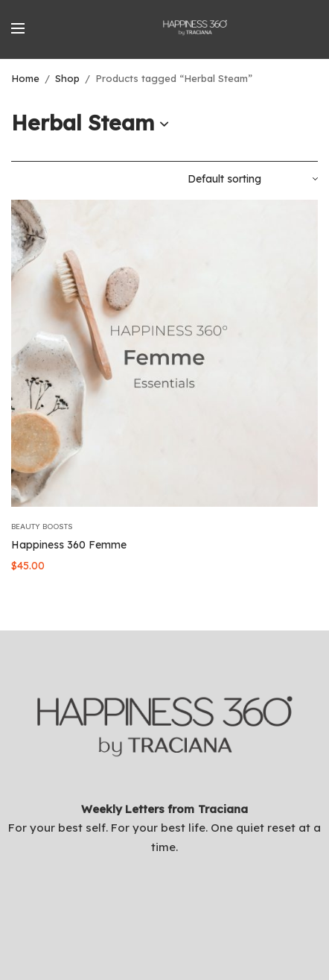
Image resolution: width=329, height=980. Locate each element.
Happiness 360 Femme (69, 545)
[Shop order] (253, 179)
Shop (67, 78)
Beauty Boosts (42, 527)
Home (25, 78)
